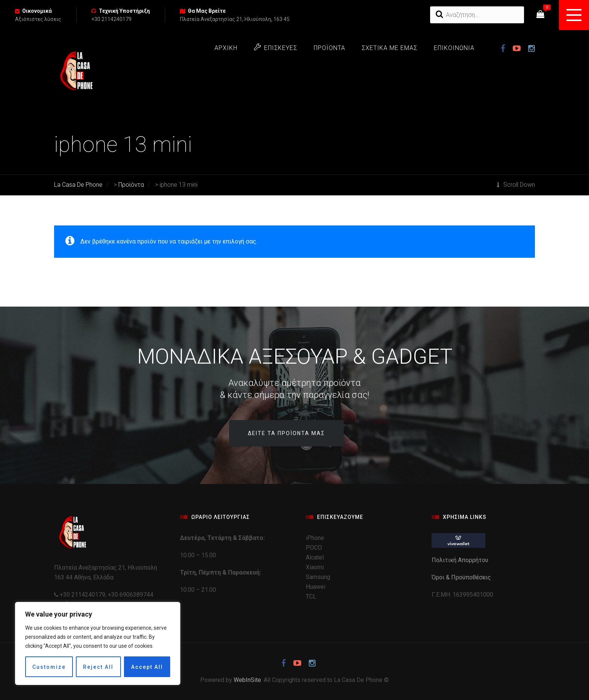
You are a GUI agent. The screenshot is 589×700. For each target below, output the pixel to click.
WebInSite (247, 680)
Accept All (147, 667)
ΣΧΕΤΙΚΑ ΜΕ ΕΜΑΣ (390, 48)
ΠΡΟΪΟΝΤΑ (329, 48)
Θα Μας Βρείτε (207, 11)
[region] (98, 643)
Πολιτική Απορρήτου (461, 560)
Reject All (98, 667)
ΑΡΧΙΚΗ (226, 48)
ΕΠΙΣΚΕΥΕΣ (276, 48)
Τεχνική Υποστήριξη (124, 11)
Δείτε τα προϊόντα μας (286, 433)
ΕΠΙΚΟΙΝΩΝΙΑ (454, 48)
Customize (49, 667)
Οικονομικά (37, 11)
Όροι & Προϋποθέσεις (462, 577)
